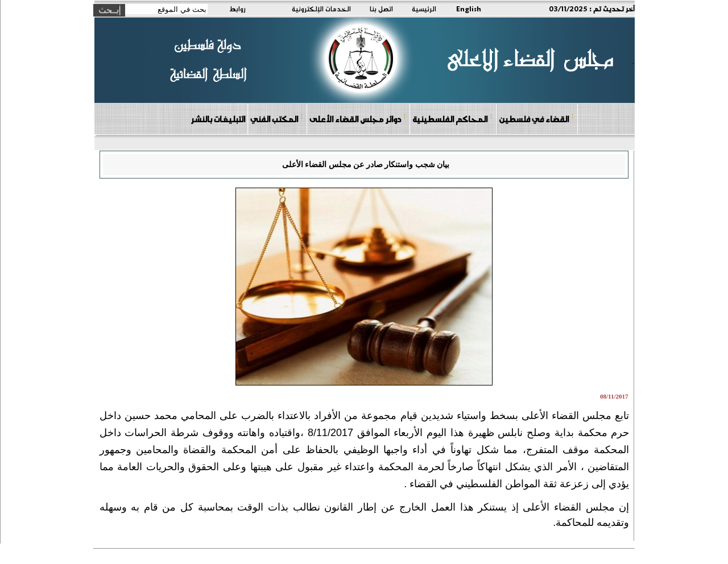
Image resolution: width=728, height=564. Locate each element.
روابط (237, 9)
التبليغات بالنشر (218, 119)
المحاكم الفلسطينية (452, 119)
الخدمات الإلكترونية (321, 9)
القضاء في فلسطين (536, 119)
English (469, 9)
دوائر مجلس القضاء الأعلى (358, 119)
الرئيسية (424, 9)
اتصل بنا (381, 9)
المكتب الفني (277, 119)
